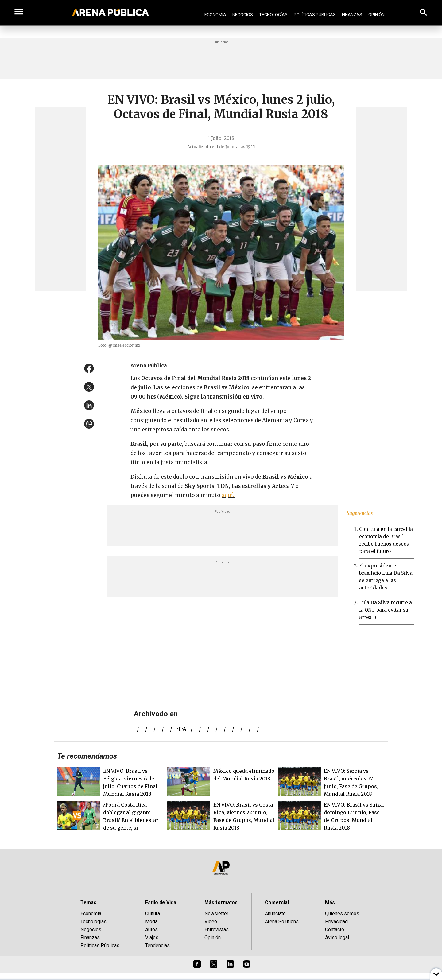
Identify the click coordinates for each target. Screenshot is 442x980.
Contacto (335, 929)
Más (330, 902)
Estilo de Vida (161, 902)
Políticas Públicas (315, 15)
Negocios (243, 15)
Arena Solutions (282, 922)
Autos (151, 929)
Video (211, 922)
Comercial (277, 902)
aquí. (229, 495)
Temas (88, 902)
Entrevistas (217, 929)
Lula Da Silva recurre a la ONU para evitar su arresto (386, 610)
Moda (151, 922)
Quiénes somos (342, 914)
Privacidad (336, 922)
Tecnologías (273, 15)
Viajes (152, 937)
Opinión (376, 15)
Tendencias (157, 945)
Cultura (153, 914)
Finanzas (352, 15)
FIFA (181, 729)
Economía (215, 15)
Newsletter (216, 914)
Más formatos (221, 902)
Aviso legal (337, 937)
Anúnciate (275, 914)
